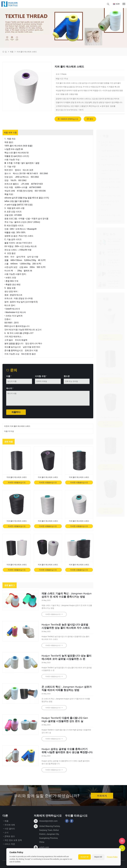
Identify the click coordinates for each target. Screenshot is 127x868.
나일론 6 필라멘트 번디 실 (110, 165)
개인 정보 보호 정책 (12, 842)
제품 (12, 52)
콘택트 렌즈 (9, 838)
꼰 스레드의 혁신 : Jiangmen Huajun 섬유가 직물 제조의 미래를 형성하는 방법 (67, 690)
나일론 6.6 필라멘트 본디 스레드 (110, 171)
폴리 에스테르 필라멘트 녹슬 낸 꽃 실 (109, 202)
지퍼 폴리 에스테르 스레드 (27, 52)
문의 (90, 119)
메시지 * (10, 390)
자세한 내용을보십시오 (17, 484)
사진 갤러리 (9, 831)
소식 (5, 834)
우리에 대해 (9, 827)
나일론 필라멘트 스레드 (109, 151)
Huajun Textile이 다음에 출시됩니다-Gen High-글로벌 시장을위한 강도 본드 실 (65, 721)
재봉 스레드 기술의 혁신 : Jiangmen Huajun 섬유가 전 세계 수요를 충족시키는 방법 (67, 597)
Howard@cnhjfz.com (48, 823)
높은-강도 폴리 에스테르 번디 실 (109, 157)
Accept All (84, 857)
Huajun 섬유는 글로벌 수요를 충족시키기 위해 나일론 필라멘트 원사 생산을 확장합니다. (67, 753)
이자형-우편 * (41, 378)
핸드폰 (67, 378)
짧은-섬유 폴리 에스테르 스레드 (109, 188)
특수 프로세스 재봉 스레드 (110, 216)
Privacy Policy (112, 857)
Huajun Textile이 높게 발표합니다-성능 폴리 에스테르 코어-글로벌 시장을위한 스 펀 (66, 659)
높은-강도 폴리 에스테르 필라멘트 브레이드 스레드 (110, 180)
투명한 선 (104, 210)
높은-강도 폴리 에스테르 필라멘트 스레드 (109, 143)
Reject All (98, 857)
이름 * (9, 378)
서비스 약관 (9, 846)
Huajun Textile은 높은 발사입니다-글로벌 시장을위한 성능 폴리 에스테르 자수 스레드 (66, 628)
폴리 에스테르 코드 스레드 (110, 196)
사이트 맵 (81, 866)
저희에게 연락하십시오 (68, 119)
